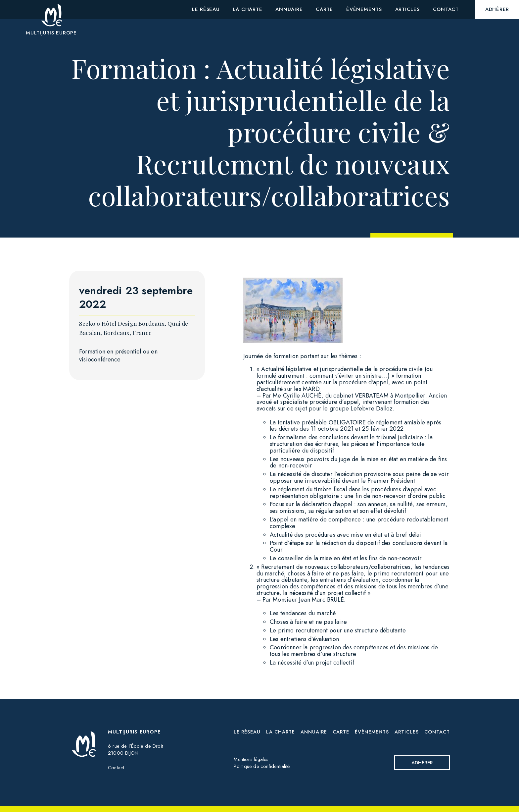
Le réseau (248, 732)
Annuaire (314, 732)
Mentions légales (252, 760)
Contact (116, 768)
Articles (407, 732)
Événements (372, 732)
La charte (281, 732)
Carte (341, 732)
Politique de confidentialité (262, 767)
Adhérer (421, 763)
